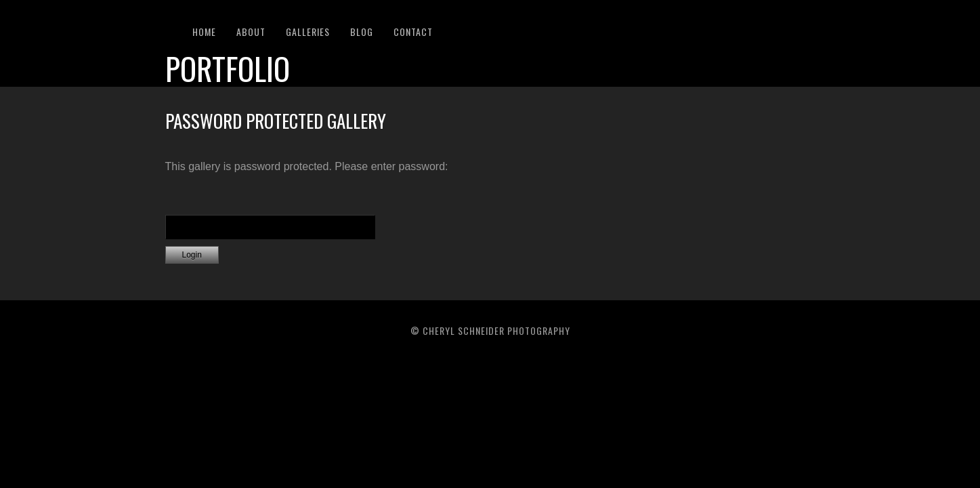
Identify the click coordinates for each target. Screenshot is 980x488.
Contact (413, 32)
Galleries (308, 32)
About (251, 32)
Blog (362, 32)
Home (204, 32)
